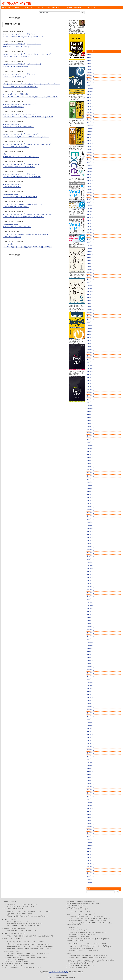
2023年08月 (91, 150)
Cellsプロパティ (11, 954)
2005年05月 (91, 824)
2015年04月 (91, 458)
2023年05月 (91, 159)
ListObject (9, 945)
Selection (24, 913)
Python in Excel (103, 956)
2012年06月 (91, 562)
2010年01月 (91, 651)
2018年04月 (91, 347)
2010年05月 (91, 639)
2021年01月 (91, 245)
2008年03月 (91, 719)
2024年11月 (91, 104)
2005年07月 (91, 818)
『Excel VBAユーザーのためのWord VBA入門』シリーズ (20, 963)
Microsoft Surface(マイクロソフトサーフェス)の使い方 (84, 950)
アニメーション (102, 920)
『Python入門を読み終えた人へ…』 (77, 967)
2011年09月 (91, 590)
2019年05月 (91, 307)
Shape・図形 (33, 917)
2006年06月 (91, 784)
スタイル (30, 913)
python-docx (84, 958)
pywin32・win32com (101, 958)
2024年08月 (91, 113)
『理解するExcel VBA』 (54, 7)
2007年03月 (91, 756)
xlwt (87, 956)
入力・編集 (10, 904)
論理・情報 (22, 936)
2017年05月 (91, 381)
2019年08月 (91, 297)
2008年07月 (91, 707)
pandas (96, 956)
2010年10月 (91, 624)
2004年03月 (91, 867)
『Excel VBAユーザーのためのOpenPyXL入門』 (81, 966)
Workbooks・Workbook (34, 44)
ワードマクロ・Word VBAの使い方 (14, 909)
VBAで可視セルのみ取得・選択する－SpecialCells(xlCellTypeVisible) (28, 117)
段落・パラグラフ (11, 915)
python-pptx (91, 958)
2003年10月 (91, 882)
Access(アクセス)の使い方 (75, 923)
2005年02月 (91, 833)
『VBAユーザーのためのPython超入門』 (79, 964)
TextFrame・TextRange (41, 234)
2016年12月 (91, 396)
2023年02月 (91, 168)
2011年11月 (91, 584)
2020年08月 (91, 261)
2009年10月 (91, 661)
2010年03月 (91, 645)
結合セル (45, 957)
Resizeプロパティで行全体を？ (14, 77)
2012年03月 (91, 571)
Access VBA (87, 923)
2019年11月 (91, 288)
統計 (52, 936)
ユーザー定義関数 (42, 947)
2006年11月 (91, 768)
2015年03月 (91, 461)
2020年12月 (91, 248)
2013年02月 (91, 538)
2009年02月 (91, 685)
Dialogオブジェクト (46, 948)
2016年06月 (91, 414)
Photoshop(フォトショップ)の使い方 (93, 960)
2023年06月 (91, 156)
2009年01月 (91, 688)
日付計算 (9, 936)
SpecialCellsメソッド (29, 104)
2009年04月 (91, 679)
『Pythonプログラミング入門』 (33, 7)
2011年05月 (91, 602)
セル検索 (39, 957)
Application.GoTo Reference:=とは (15, 67)
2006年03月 (91, 793)
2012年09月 (91, 553)
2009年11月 (91, 658)
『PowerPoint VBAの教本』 (73, 7)
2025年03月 (91, 91)
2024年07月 (91, 116)
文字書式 (21, 906)
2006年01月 (91, 799)
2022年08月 (91, 187)
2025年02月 (91, 94)
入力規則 (9, 957)
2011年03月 (91, 608)
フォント (29, 915)
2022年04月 (91, 199)
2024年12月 (91, 101)
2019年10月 (91, 291)
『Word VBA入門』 (91, 7)
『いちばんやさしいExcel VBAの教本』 (15, 960)
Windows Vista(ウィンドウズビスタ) (97, 945)
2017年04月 (91, 384)
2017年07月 (91, 374)
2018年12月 (91, 322)
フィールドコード (32, 904)
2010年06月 (91, 636)
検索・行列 (29, 936)
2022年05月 (91, 196)
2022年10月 (91, 181)
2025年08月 (91, 76)
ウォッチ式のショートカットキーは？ (17, 227)
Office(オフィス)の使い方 (74, 925)
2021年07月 (91, 227)
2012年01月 (91, 578)
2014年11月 (91, 473)
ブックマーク (17, 917)
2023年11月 (91, 141)
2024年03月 (91, 128)
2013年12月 (91, 507)
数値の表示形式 (19, 931)
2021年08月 (91, 224)
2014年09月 (91, 479)
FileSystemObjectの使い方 (75, 903)
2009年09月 (91, 664)
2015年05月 (91, 454)
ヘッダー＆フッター (46, 911)
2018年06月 (91, 341)
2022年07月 (91, 190)
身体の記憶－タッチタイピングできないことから (21, 157)
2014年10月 (91, 476)
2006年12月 (91, 765)
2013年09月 (91, 516)
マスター (103, 917)
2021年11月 (91, 214)
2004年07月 (91, 855)
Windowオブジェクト (33, 134)
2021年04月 (91, 236)
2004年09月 (91, 848)
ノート (85, 920)
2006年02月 (91, 796)
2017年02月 (91, 390)
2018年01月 (91, 356)
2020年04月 (91, 273)
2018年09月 (91, 331)
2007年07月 (91, 744)
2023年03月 (91, 165)
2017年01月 (91, 393)
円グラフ (20, 924)
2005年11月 (91, 805)
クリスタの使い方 (109, 960)
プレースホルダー (85, 919)
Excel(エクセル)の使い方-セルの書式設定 (15, 928)
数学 (49, 936)
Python (69, 953)
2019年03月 (91, 313)
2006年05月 (91, 787)
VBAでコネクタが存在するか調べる (16, 57)
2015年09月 (91, 442)
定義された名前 (22, 947)
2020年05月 (91, 270)
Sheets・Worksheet (33, 164)
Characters (47, 945)
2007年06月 (91, 747)
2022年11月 (91, 177)
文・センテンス (21, 915)
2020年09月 (91, 257)
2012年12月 (91, 544)
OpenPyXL (73, 956)
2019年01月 (91, 319)
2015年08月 (91, 445)
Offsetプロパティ (30, 954)
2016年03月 (91, 424)
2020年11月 (91, 251)
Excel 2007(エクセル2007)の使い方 (97, 933)
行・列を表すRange (29, 34)
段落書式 (15, 906)
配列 (14, 941)
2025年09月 (91, 73)
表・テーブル (25, 917)
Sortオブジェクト (18, 945)
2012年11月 (91, 547)
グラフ (9, 924)
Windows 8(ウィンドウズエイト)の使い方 (81, 947)
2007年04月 (91, 753)
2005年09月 (91, 811)
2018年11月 (91, 325)
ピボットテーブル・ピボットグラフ (20, 926)
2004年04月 (91, 864)
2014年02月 (91, 501)
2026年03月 (91, 54)
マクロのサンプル (40, 941)
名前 (15, 922)
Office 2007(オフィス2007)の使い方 (77, 930)
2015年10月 (91, 439)
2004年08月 (91, 851)
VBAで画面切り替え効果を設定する (16, 207)
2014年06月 (91, 488)
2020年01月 (91, 282)
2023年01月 (91, 171)
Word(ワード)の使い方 (10, 902)
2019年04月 (91, 310)
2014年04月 (91, 494)
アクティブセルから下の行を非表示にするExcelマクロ (23, 37)
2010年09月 (91, 627)
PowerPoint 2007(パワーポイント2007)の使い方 (83, 934)
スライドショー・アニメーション (83, 912)
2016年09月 (91, 405)
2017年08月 (91, 371)
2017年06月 (91, 378)
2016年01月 (91, 430)
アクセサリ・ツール (90, 943)
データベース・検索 (23, 922)
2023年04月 (91, 162)
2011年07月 (91, 596)
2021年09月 (91, 221)
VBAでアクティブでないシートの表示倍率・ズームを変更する (26, 137)
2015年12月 (91, 433)
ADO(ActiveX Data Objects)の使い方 (102, 923)
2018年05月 (91, 344)
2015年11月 (91, 436)
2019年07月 (91, 301)
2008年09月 (91, 701)
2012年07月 (91, 559)
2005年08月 (91, 815)
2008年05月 (91, 713)
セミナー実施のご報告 (22, 94)
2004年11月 (91, 842)
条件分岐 (9, 941)
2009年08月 (91, 667)
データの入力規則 (35, 926)
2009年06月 (91, 673)
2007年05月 (91, 750)
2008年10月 (91, 698)
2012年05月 (91, 565)
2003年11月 (91, 879)
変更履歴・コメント (43, 917)
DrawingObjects (29, 948)
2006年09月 (91, 775)
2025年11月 (91, 67)
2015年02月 (91, 464)
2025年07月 (91, 79)
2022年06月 (91, 193)
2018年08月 (91, 334)
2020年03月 (91, 276)
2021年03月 (91, 239)
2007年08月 (91, 741)
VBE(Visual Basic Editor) (10, 194)
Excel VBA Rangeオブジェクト (12, 34)
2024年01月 (91, 134)
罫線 (28, 957)
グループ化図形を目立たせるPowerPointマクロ (20, 87)
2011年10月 (91, 587)
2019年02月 (91, 316)
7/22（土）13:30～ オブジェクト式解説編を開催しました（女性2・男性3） (31, 97)
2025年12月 (91, 64)
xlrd (83, 956)
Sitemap (17, 7)
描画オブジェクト (30, 906)
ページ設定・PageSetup (26, 911)
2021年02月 (91, 242)
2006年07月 (91, 781)
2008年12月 (91, 691)
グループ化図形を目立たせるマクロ (16, 147)
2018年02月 (91, 353)
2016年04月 (91, 421)
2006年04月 (91, 790)
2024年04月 (91, 125)
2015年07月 (91, 448)
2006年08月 (91, 778)
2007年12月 (91, 728)
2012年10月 (91, 550)
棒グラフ (14, 924)
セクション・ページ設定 (20, 904)
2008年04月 (91, 716)
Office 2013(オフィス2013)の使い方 (99, 939)
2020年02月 (91, 279)
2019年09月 (91, 294)
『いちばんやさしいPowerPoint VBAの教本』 (17, 962)
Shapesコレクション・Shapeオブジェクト (40, 54)
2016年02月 (91, 427)
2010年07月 (91, 633)
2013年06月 (91, 525)
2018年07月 (91, 338)
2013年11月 (91, 510)
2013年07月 (91, 522)
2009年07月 (91, 670)
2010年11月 (91, 621)
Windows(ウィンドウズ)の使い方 (77, 941)
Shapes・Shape (11, 948)
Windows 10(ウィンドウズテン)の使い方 (103, 947)
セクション (37, 911)
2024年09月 (91, 110)
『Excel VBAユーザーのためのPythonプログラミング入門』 (84, 962)
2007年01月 (91, 762)
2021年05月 (91, 233)
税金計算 (44, 936)
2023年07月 (91, 153)
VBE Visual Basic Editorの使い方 (77, 902)
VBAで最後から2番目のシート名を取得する (19, 167)
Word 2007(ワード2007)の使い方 (79, 933)
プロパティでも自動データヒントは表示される (20, 197)
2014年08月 (91, 482)
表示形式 (33, 955)
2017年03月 (91, 387)
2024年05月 (91, 122)
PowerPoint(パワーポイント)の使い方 (78, 909)
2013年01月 (91, 541)
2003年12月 (91, 876)
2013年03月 (91, 534)
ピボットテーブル (32, 947)
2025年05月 (91, 85)
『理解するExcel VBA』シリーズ (13, 965)
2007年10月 (91, 735)
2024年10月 (91, 107)
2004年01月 (91, 873)
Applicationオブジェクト (34, 64)
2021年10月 (91, 217)
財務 (39, 936)
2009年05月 (91, 676)
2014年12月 (91, 470)
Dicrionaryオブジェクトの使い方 (92, 903)
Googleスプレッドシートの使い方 (77, 907)
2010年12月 (91, 618)
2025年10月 (91, 70)
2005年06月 (91, 821)
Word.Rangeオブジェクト (14, 913)
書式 (72, 912)
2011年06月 (91, 599)
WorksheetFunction (12, 947)
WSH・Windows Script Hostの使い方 (78, 905)
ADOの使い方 (91, 902)
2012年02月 (91, 574)
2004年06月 (91, 858)
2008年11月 (91, 695)
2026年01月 (91, 61)
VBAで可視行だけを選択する (14, 107)
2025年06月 (91, 82)
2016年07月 (91, 411)
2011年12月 (91, 581)
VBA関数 (19, 941)
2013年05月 (91, 528)
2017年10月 (91, 365)
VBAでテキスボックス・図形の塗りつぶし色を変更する (23, 217)
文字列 (35, 936)
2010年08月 (91, 630)
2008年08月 (91, 704)
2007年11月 (91, 731)
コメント (23, 957)
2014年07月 (91, 485)
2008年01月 (91, 725)
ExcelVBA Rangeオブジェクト (12, 951)
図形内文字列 (20, 948)
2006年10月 (91, 771)
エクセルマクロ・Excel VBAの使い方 (14, 44)
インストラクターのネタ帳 (16, 3)
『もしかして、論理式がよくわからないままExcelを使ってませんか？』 (24, 967)
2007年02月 (91, 759)
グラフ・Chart (27, 945)
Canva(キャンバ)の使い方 (75, 960)
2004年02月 (91, 870)
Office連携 (10, 917)
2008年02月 (91, 722)
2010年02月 (91, 648)
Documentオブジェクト (13, 911)
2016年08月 (91, 408)
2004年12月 (91, 839)
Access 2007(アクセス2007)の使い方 (80, 936)
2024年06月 (91, 119)
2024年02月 (91, 131)
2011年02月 (91, 611)
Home (4, 7)
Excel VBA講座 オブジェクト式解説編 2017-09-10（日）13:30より (27, 247)
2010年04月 (91, 642)
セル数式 (33, 957)
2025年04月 (91, 88)
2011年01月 (91, 614)
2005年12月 (91, 802)
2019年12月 (91, 285)
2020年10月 (91, 254)
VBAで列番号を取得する (12, 187)
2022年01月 (91, 208)
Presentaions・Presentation (78, 917)
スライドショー (39, 204)
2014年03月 (91, 498)
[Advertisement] (77, 433)
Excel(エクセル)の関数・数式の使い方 (14, 933)
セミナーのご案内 (8, 94)
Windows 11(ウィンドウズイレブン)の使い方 (82, 949)
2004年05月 (91, 861)
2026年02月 (91, 57)
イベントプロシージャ (28, 941)
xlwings (79, 956)
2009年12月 (91, 654)
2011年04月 (91, 605)
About (10, 7)
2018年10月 (91, 328)
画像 (100, 919)
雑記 (4, 154)
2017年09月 (91, 368)
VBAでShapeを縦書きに (12, 237)
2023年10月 (91, 144)
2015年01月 (91, 467)
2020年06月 (91, 267)
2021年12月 (91, 211)
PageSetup (37, 948)
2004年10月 (91, 845)
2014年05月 (91, 491)
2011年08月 (91, 593)
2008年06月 (91, 710)
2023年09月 (91, 147)
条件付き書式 (10, 931)
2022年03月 (91, 202)
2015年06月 (91, 451)
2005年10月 (91, 808)
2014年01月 (91, 504)
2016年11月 (91, 399)
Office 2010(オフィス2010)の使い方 (77, 939)
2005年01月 (91, 836)
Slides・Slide (96, 917)
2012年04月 (91, 568)
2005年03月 (91, 830)
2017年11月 (91, 362)
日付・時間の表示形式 (30, 931)
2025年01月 (91, 97)
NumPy (91, 956)
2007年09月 (91, 738)
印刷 (11, 906)
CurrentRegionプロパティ (42, 954)
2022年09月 (91, 184)
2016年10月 (91, 402)
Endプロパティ (20, 954)
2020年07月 (91, 264)
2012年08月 (91, 556)
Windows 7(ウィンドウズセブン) (79, 945)
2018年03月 (91, 350)
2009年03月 (91, 682)
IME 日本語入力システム (77, 943)
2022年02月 (91, 205)
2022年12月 (91, 174)
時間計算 (15, 936)
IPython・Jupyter (75, 958)
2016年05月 (91, 418)
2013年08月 (91, 519)
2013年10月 (91, 513)
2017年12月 (91, 359)
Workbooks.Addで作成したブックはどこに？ (19, 47)
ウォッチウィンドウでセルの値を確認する (18, 127)
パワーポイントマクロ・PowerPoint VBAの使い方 (18, 84)
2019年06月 (91, 304)
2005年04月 (91, 827)
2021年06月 (91, 230)
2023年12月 (91, 137)
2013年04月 (91, 531)
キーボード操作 (28, 924)
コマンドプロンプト (101, 943)
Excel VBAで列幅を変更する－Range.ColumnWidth (22, 177)
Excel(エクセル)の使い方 (11, 919)
